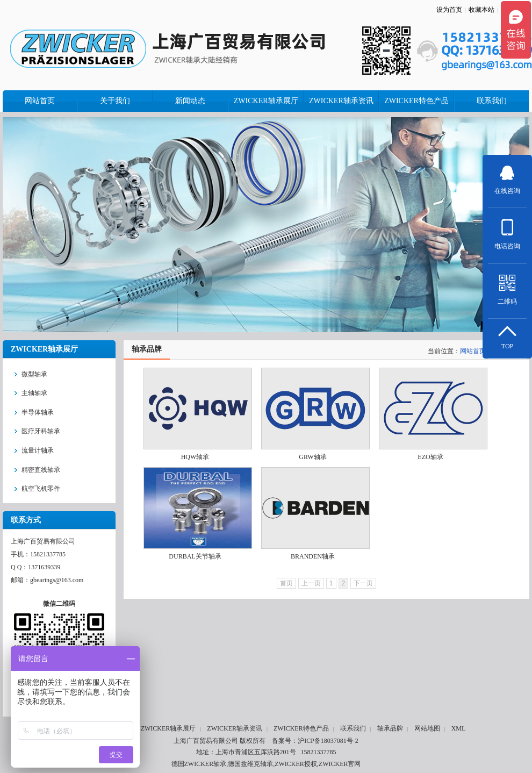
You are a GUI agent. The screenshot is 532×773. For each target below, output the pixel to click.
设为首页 (449, 10)
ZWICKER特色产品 (301, 728)
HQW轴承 (195, 457)
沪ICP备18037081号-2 (328, 741)
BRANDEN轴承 (313, 556)
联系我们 (353, 728)
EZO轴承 (430, 457)
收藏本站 (481, 10)
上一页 (311, 583)
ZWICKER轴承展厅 (168, 728)
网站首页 (473, 351)
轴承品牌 (390, 728)
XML (459, 728)
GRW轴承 (312, 457)
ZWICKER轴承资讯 (235, 728)
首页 (286, 583)
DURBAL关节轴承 (195, 556)
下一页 (363, 583)
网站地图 (427, 728)
